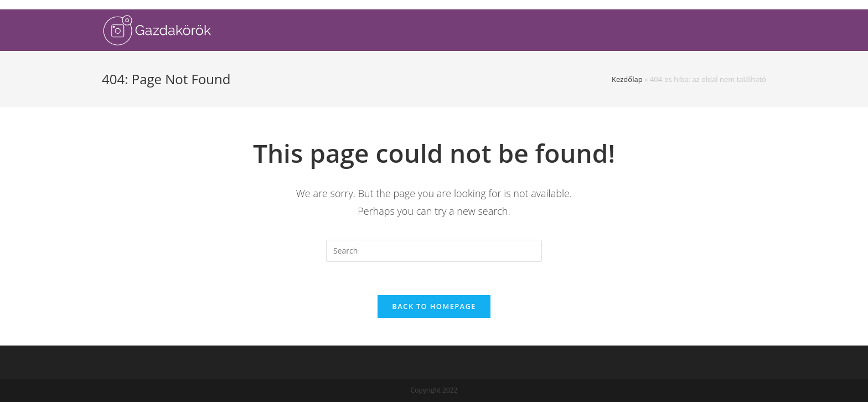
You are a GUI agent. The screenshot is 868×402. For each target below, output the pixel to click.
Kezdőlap (627, 79)
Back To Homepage (434, 306)
